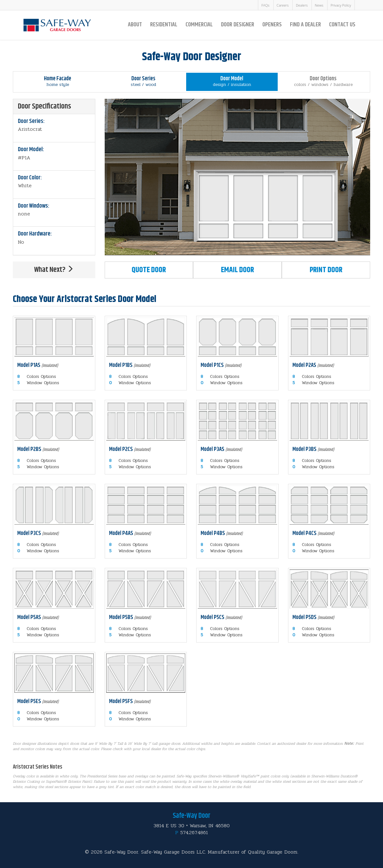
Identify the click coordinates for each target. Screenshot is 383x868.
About (135, 25)
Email (237, 270)
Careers (283, 5)
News (319, 5)
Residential (164, 25)
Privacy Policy (341, 5)
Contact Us (342, 25)
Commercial (199, 25)
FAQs (265, 5)
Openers (272, 25)
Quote (149, 270)
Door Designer (238, 25)
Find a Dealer (305, 25)
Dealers (302, 5)
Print (326, 270)
